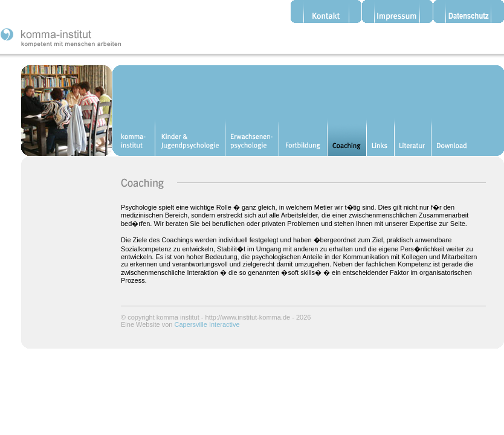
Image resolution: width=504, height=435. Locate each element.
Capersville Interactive (207, 324)
